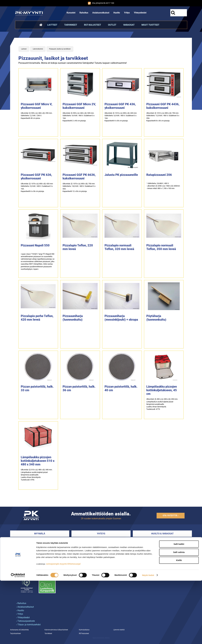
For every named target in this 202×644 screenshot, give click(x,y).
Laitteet (52, 25)
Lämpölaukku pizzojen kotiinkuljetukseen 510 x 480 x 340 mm (38, 461)
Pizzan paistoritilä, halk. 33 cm (37, 388)
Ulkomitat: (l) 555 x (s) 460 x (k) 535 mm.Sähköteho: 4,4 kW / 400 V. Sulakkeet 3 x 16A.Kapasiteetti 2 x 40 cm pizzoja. (79, 117)
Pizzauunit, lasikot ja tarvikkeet (60, 49)
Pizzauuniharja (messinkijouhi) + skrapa (121, 318)
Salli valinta (179, 616)
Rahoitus (84, 13)
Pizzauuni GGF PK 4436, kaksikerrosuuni (163, 106)
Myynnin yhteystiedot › (83, 551)
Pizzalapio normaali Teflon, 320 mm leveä (119, 247)
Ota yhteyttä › (171, 516)
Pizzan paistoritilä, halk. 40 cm (121, 388)
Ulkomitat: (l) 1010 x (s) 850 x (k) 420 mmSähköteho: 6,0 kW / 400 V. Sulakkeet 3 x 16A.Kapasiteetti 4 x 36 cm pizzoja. (121, 117)
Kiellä (179, 624)
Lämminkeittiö (38, 49)
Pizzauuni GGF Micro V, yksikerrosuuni (37, 106)
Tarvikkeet (71, 25)
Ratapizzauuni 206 (159, 175)
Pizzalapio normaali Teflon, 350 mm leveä (161, 247)
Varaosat (129, 25)
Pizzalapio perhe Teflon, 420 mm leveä (37, 318)
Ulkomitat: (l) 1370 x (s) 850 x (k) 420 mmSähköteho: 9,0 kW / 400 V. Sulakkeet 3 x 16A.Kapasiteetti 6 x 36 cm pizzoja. (37, 187)
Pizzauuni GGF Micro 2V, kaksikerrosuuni (79, 106)
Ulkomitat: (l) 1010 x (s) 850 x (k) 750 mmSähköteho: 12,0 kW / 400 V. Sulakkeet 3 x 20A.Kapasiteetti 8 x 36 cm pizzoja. (163, 117)
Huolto (117, 13)
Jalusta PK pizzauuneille (121, 175)
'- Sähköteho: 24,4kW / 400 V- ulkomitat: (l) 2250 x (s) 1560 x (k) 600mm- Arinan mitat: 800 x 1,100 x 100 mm (163, 186)
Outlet (112, 25)
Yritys (127, 13)
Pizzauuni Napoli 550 (35, 245)
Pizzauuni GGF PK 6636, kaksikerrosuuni (79, 177)
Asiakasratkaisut (101, 13)
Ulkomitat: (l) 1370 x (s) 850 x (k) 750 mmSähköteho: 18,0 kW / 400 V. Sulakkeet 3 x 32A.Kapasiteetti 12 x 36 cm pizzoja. (79, 187)
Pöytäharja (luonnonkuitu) (156, 318)
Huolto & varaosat (162, 534)
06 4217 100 (78, 541)
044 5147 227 (145, 541)
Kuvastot (71, 13)
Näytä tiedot (148, 639)
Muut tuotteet (150, 25)
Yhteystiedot (140, 13)
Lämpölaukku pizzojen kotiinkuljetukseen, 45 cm (162, 390)
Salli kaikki (179, 607)
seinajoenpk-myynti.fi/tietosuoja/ (63, 627)
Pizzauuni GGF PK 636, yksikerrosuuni (36, 177)
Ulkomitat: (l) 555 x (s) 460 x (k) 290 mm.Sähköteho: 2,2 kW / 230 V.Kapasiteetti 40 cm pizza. (37, 116)
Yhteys (101, 534)
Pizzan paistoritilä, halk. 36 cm (79, 388)
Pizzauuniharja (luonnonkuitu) (73, 318)
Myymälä (40, 534)
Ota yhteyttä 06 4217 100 (101, 3)
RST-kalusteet (93, 25)
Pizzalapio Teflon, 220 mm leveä (78, 247)
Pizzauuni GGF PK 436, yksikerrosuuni (120, 106)
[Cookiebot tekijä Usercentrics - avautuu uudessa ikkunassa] (18, 639)
